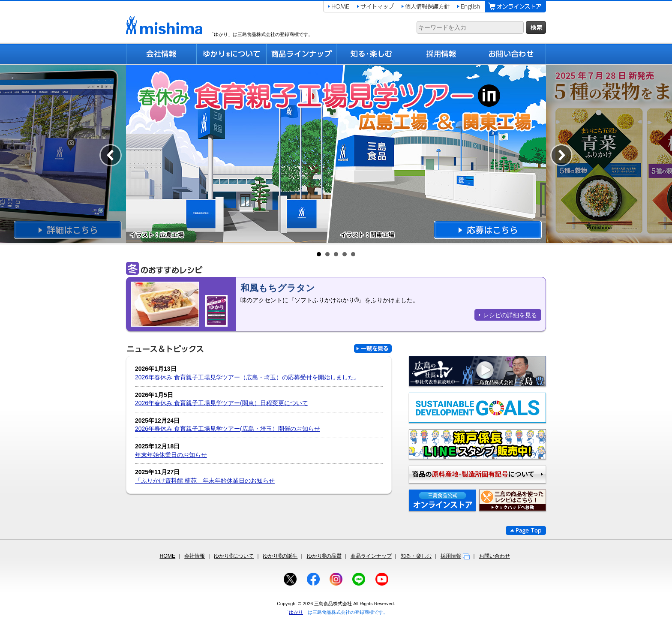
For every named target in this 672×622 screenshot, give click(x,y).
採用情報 (455, 556)
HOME (167, 556)
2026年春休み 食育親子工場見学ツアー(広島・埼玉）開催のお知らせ (228, 429)
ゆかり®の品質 (324, 556)
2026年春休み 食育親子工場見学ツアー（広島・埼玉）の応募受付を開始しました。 (247, 377)
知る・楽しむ (416, 556)
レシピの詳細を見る (510, 315)
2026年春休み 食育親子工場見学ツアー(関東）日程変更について (222, 403)
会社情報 (195, 556)
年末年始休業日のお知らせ (171, 455)
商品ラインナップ (371, 556)
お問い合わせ (495, 556)
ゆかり (296, 612)
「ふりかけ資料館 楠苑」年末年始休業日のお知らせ (205, 481)
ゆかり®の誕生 (280, 556)
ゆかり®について (234, 556)
